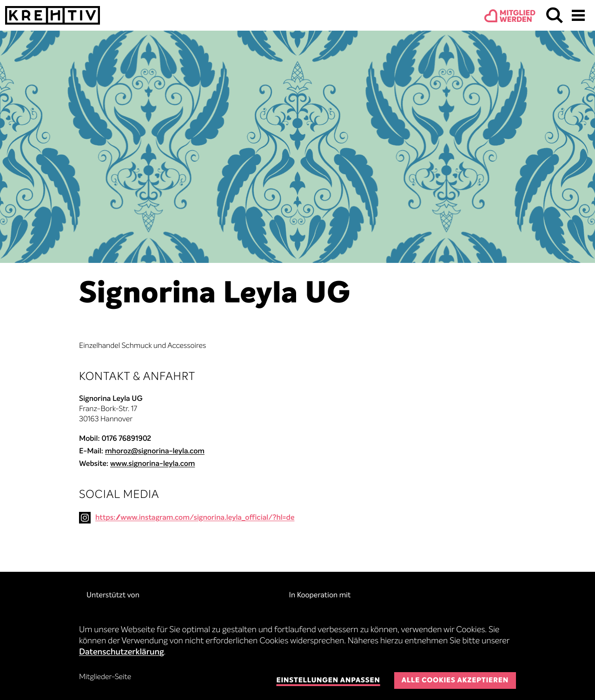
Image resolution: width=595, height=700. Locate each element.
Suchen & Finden (555, 15)
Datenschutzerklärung (122, 653)
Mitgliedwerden (518, 17)
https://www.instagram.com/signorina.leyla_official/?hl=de (195, 518)
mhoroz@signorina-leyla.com (155, 451)
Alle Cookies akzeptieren (455, 681)
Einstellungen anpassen (328, 681)
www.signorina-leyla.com (152, 464)
